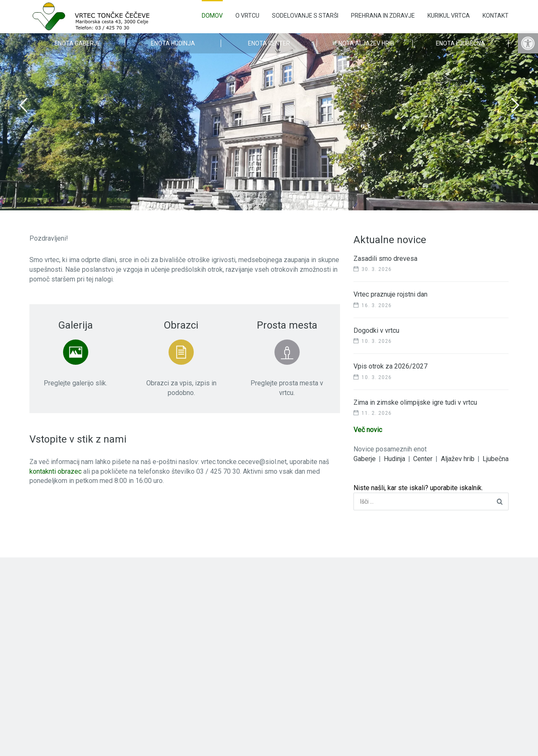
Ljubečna (496, 459)
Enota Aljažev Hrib (365, 43)
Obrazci (181, 325)
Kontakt (496, 16)
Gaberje (365, 459)
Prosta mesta (287, 325)
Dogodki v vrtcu (376, 330)
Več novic (368, 430)
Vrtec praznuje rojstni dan (390, 294)
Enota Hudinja (173, 43)
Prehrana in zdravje (383, 16)
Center (423, 459)
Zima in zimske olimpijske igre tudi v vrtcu (415, 402)
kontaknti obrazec (55, 471)
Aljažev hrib (458, 459)
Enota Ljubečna (460, 43)
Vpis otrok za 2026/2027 (390, 366)
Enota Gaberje (78, 43)
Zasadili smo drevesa (385, 259)
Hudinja (394, 459)
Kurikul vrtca (449, 16)
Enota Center (269, 43)
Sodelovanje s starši (305, 16)
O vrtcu (247, 16)
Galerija (76, 325)
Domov (212, 16)
